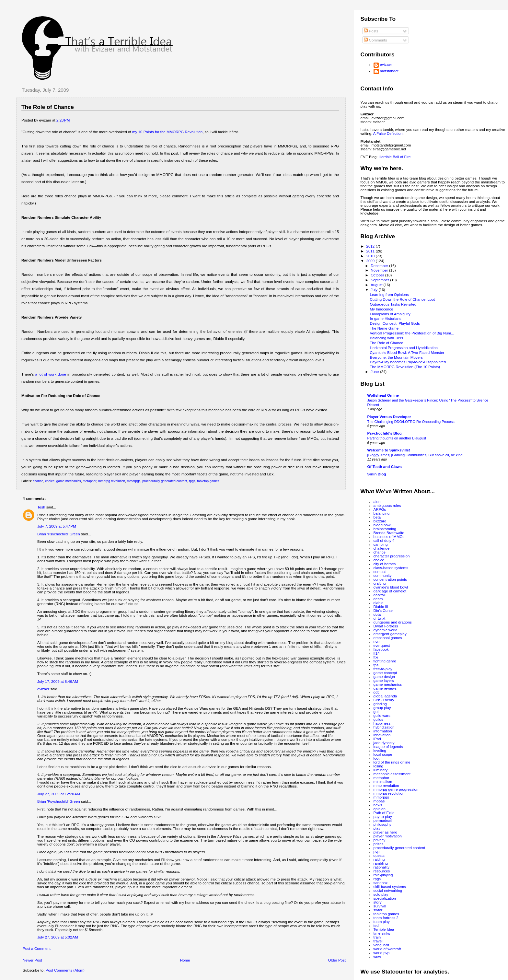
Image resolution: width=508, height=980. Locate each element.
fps (376, 665)
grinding (380, 704)
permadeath (384, 821)
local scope (383, 754)
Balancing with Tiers (387, 338)
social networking (388, 891)
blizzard (380, 521)
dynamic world (386, 630)
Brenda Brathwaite (389, 533)
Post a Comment (37, 949)
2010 (371, 256)
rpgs (192, 481)
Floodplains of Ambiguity (390, 314)
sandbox (381, 883)
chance (38, 481)
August (377, 285)
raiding (379, 859)
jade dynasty (384, 743)
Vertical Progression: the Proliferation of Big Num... (412, 333)
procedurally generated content (165, 481)
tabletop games (208, 481)
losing (378, 766)
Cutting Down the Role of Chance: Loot (403, 299)
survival (380, 906)
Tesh (41, 507)
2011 (371, 251)
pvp (377, 852)
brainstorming (385, 529)
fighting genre (385, 661)
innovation (382, 735)
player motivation (388, 836)
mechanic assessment (392, 774)
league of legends (388, 747)
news (378, 805)
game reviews (385, 688)
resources (382, 871)
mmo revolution (386, 786)
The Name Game (384, 328)
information (383, 731)
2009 (371, 261)
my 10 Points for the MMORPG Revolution (167, 132)
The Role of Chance (48, 107)
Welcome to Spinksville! (389, 450)
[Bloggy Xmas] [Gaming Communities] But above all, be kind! (416, 455)
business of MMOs (389, 537)
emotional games (388, 638)
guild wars (382, 716)
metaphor (89, 481)
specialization (385, 898)
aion (377, 502)
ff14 (377, 653)
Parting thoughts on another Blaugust (397, 438)
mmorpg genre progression (396, 789)
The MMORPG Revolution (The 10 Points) (405, 367)
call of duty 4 (384, 541)
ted (376, 926)
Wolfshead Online (383, 395)
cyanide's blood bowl (391, 587)
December (380, 266)
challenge (382, 548)
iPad (377, 739)
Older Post (337, 960)
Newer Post (32, 960)
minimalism (383, 782)
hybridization (384, 727)
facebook (381, 649)
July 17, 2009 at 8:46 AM (58, 682)
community (383, 576)
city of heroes (385, 564)
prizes (379, 844)
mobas (379, 801)
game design (384, 677)
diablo (379, 603)
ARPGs (380, 509)
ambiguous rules (387, 506)
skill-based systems (390, 887)
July (375, 290)
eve (377, 642)
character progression (392, 556)
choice (50, 481)
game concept (385, 673)
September (380, 280)
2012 (371, 246)
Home (185, 960)
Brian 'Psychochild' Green (59, 534)
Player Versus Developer (389, 417)
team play (382, 922)
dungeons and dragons (393, 622)
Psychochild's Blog (385, 433)
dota (377, 614)
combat (380, 572)
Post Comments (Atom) (65, 970)
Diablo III (381, 607)
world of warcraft (387, 949)
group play (382, 708)
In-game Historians (386, 319)
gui (376, 712)
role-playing (383, 875)
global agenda (385, 696)
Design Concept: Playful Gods (395, 323)
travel (378, 941)
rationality (382, 867)
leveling (380, 751)
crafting (380, 583)
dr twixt (380, 618)
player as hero (385, 832)
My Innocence (382, 309)
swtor (378, 910)
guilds (378, 719)
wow (377, 957)
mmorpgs (134, 481)
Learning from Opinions (389, 295)
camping (381, 544)
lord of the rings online (392, 762)
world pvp (382, 953)
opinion (380, 809)
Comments (375, 40)
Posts (371, 31)
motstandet (389, 71)
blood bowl (382, 525)
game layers (384, 681)
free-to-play (383, 669)
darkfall (380, 595)
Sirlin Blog (377, 474)
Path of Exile (384, 813)
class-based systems (391, 568)
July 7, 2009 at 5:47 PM (57, 526)
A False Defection (388, 134)
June (375, 372)
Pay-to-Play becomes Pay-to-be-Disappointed (408, 362)
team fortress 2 (386, 918)
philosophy (382, 824)
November (380, 270)
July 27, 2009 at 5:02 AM (58, 937)
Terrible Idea (384, 929)
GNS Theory (384, 700)
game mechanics (69, 481)
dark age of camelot (390, 591)
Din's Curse (383, 611)
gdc (377, 692)
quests (379, 856)
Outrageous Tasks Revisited (393, 304)
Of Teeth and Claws (385, 467)
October (378, 275)
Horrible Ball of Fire (395, 157)
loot (377, 758)
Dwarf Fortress (386, 626)
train (377, 937)
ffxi (376, 657)
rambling (381, 863)
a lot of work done (51, 374)
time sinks (382, 933)
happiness (382, 723)
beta (377, 517)
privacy (380, 840)
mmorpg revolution (112, 481)
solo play (381, 894)
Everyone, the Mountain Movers (396, 357)
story (378, 902)
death (378, 599)
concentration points (390, 579)
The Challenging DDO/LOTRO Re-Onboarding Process (411, 422)
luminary (381, 770)
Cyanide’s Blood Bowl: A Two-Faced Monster (407, 353)
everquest (382, 646)
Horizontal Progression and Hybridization (404, 348)
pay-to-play (383, 817)
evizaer (43, 689)
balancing (382, 513)
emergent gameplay (390, 634)
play (377, 828)
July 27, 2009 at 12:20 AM (59, 794)
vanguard (381, 945)
